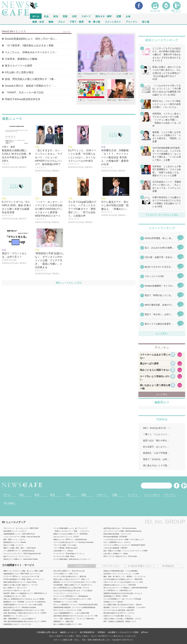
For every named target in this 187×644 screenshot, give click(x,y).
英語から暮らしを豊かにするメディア (67, 579)
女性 (74, 16)
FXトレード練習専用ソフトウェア (65, 605)
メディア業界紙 (59, 548)
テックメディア (59, 554)
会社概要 (112, 632)
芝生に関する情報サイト (62, 571)
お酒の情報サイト (60, 551)
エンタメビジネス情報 (61, 556)
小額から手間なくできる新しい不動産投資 (118, 619)
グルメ (61, 22)
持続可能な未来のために (112, 528)
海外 (68, 495)
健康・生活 (38, 22)
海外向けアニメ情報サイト (13, 559)
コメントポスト (113, 22)
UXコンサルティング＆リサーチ (65, 610)
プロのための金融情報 (111, 548)
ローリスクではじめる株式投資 (114, 610)
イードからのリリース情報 (127, 632)
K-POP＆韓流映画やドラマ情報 (14, 579)
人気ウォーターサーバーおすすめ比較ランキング (121, 582)
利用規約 (101, 632)
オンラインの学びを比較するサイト (66, 576)
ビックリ (133, 495)
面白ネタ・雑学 (104, 16)
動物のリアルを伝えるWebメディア (66, 534)
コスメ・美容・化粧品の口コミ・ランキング (69, 619)
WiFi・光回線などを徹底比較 (114, 621)
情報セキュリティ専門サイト (64, 540)
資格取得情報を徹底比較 (62, 607)
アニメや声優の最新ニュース (64, 528)
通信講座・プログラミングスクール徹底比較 (119, 607)
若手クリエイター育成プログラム (115, 556)
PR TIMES (9, 503)
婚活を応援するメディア (12, 607)
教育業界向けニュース (11, 542)
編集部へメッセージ (69, 632)
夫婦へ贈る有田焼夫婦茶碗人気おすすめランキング (21, 621)
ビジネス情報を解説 (60, 559)
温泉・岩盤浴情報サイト (12, 619)
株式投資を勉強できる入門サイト (115, 613)
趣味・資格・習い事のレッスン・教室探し (118, 576)
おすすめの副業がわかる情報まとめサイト (118, 579)
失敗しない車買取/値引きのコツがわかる (18, 599)
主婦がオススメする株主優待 (114, 616)
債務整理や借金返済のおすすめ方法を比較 (118, 593)
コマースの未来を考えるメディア (65, 542)
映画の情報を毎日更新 (111, 534)
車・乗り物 (94, 22)
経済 (53, 495)
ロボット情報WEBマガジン (113, 542)
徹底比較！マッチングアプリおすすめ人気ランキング (72, 582)
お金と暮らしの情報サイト (113, 554)
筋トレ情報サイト (10, 588)
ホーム (7, 495)
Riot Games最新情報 (111, 537)
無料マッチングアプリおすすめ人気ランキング (70, 599)
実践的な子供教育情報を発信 (114, 571)
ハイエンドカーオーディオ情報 (14, 537)
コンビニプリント (60, 593)
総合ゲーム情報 (9, 545)
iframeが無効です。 (162, 283)
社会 (46, 16)
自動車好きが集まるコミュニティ (115, 585)
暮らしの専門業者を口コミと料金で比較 (67, 588)
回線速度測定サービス (11, 574)
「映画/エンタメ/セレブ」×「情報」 (66, 531)
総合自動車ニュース (10, 531)
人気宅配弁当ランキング (12, 596)
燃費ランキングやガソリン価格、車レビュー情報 (21, 571)
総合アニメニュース (10, 556)
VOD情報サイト (59, 602)
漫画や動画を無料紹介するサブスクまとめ (68, 616)
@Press (145, 632)
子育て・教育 (77, 22)
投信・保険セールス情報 (112, 551)
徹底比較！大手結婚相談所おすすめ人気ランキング (21, 610)
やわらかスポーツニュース (63, 537)
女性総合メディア (110, 602)
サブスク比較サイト (60, 574)
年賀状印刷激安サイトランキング (15, 605)
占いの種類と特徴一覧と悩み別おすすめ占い (119, 605)
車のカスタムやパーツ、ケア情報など (117, 588)
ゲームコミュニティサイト (13, 554)
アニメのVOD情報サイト (112, 599)
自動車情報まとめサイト (12, 624)
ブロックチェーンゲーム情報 (114, 531)
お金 (128, 16)
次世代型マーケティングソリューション (117, 574)
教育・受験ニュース (10, 540)
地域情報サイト (9, 616)
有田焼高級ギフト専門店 (112, 596)
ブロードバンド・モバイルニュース (16, 528)
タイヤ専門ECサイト (111, 591)
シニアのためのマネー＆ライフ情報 (116, 540)
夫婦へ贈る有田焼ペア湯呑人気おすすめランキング (21, 613)
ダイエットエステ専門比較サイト (65, 596)
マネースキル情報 (60, 545)
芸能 (65, 16)
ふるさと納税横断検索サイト (64, 613)
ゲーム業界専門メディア (12, 551)
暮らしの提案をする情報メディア (65, 624)
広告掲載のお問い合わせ (47, 632)
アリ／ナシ (132, 22)
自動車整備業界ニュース (12, 534)
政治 (56, 16)
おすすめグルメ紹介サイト (13, 591)
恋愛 (119, 16)
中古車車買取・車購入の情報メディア (67, 585)
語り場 (146, 22)
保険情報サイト (59, 621)
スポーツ (86, 16)
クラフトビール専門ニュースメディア (117, 545)
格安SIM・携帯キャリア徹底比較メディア (18, 593)
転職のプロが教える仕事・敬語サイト (17, 585)
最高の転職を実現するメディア (14, 582)
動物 (51, 22)
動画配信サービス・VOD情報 (14, 602)
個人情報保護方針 (87, 632)
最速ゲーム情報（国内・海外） (14, 548)
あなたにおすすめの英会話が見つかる (67, 591)
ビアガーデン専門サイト (12, 576)
